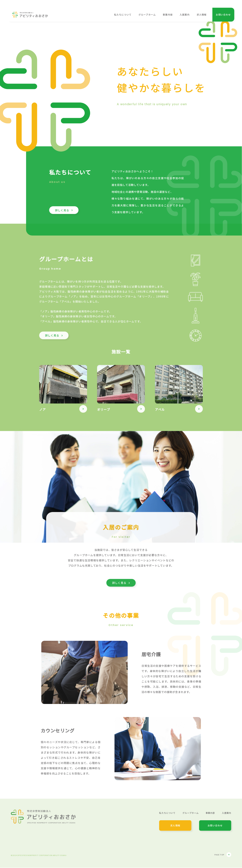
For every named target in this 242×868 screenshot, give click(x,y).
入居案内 (185, 15)
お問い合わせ (223, 15)
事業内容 (168, 15)
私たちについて (123, 15)
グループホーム (147, 15)
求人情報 (202, 15)
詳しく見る (54, 338)
